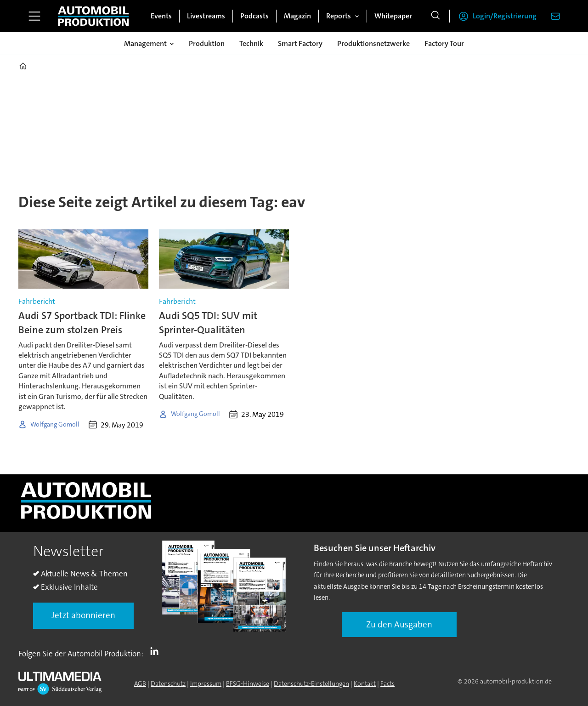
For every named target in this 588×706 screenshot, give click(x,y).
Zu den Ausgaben (399, 624)
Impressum (206, 683)
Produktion (207, 43)
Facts (387, 683)
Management (145, 43)
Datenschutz (168, 683)
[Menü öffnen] (34, 16)
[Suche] (435, 16)
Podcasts (254, 16)
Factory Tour (444, 43)
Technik (251, 43)
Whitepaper (393, 16)
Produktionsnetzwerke (373, 43)
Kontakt (365, 683)
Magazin (297, 16)
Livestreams (206, 16)
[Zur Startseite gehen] (93, 16)
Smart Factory (300, 43)
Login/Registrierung (505, 16)
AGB (140, 683)
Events (161, 16)
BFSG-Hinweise (248, 683)
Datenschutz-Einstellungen (311, 683)
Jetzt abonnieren (83, 615)
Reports (339, 16)
